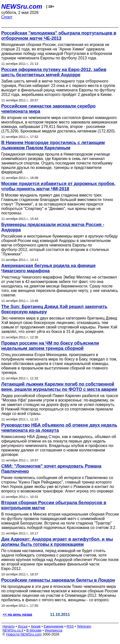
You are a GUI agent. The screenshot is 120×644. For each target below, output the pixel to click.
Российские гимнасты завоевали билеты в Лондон (58, 580)
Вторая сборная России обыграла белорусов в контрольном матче (54, 505)
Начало (9, 626)
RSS (70, 626)
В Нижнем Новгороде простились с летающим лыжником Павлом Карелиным (53, 145)
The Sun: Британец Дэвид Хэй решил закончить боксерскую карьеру (54, 309)
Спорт (7, 17)
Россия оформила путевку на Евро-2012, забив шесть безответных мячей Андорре (54, 72)
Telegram (84, 626)
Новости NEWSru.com (24, 634)
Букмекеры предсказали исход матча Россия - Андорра (53, 227)
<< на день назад (17, 614)
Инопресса (54, 630)
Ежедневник (54, 626)
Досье (23, 626)
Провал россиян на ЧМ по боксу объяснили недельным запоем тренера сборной (50, 346)
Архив (36, 626)
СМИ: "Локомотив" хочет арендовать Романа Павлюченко (51, 469)
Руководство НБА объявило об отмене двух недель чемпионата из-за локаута (59, 428)
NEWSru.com (22, 6)
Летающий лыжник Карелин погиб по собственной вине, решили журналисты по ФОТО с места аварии (59, 387)
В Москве (34, 630)
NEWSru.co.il (13, 630)
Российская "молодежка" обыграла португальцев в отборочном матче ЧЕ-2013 (59, 36)
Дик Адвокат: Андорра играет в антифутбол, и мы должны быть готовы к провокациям (57, 542)
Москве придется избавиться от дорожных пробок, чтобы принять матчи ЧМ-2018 (58, 186)
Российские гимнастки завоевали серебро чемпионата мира (48, 109)
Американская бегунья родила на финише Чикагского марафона (48, 268)
